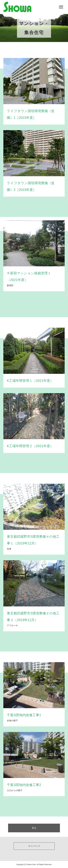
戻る (34, 828)
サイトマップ (34, 846)
